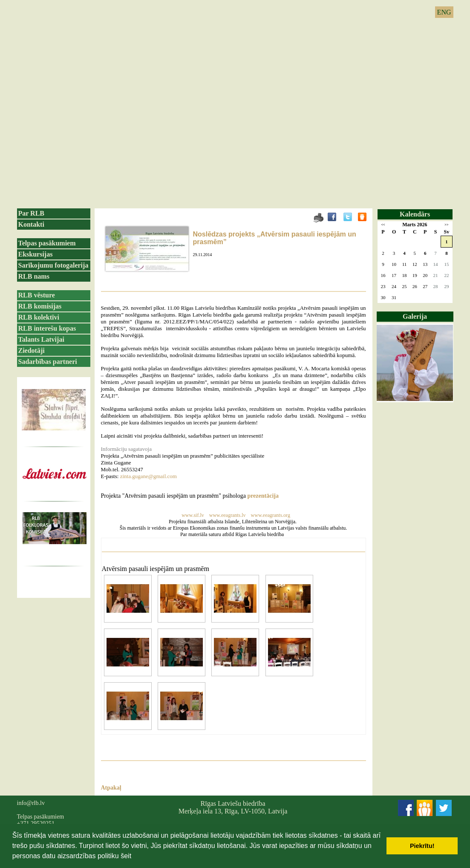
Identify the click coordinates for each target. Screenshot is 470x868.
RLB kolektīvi (39, 317)
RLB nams (34, 276)
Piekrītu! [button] (422, 846)
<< (383, 225)
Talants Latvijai (41, 339)
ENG (444, 12)
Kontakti (31, 224)
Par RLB (31, 213)
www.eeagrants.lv (228, 515)
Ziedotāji (32, 350)
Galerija (415, 316)
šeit (126, 856)
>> (446, 225)
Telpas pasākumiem (47, 243)
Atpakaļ (111, 788)
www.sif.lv (193, 515)
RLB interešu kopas (47, 328)
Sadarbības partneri (48, 362)
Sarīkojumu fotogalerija (53, 265)
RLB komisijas (40, 306)
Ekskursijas (36, 254)
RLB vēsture (37, 295)
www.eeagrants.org (271, 515)
